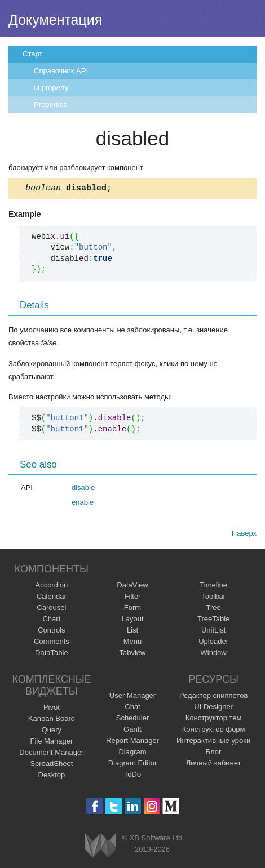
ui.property (51, 88)
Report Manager (132, 742)
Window (214, 654)
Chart (51, 620)
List (132, 632)
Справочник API (61, 71)
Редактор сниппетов (213, 697)
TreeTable (213, 620)
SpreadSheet (51, 765)
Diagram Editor (133, 765)
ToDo (132, 776)
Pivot (52, 709)
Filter (133, 598)
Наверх (244, 535)
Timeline (213, 587)
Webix (101, 847)
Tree (214, 609)
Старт (32, 54)
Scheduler (133, 720)
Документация (55, 20)
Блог (214, 753)
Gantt (132, 731)
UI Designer (213, 708)
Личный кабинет (214, 765)
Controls (51, 632)
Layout (132, 620)
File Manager (51, 743)
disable (83, 489)
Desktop (52, 776)
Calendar (52, 598)
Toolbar (213, 598)
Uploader (213, 643)
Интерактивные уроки (213, 742)
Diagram (132, 753)
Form (132, 609)
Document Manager (51, 754)
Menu (133, 643)
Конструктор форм (214, 731)
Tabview (133, 654)
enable (83, 504)
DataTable (52, 654)
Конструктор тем (214, 720)
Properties (50, 104)
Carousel (51, 609)
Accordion (51, 587)
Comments (52, 643)
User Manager (132, 697)
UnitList (213, 632)
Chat (132, 708)
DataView (132, 587)
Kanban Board (52, 720)
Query (52, 731)
